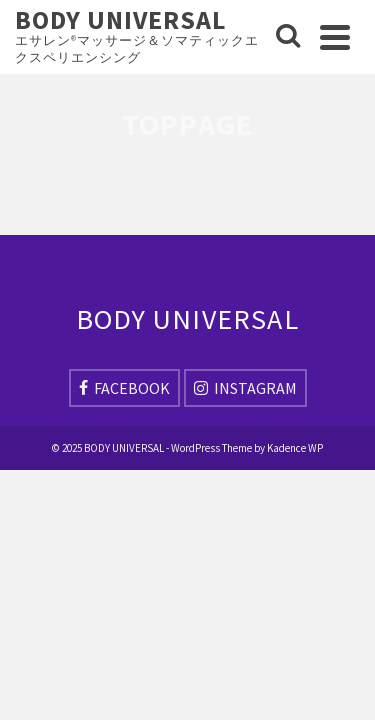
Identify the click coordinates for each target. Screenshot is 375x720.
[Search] (288, 37)
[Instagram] (245, 388)
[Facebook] (124, 388)
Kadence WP (295, 448)
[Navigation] (335, 37)
